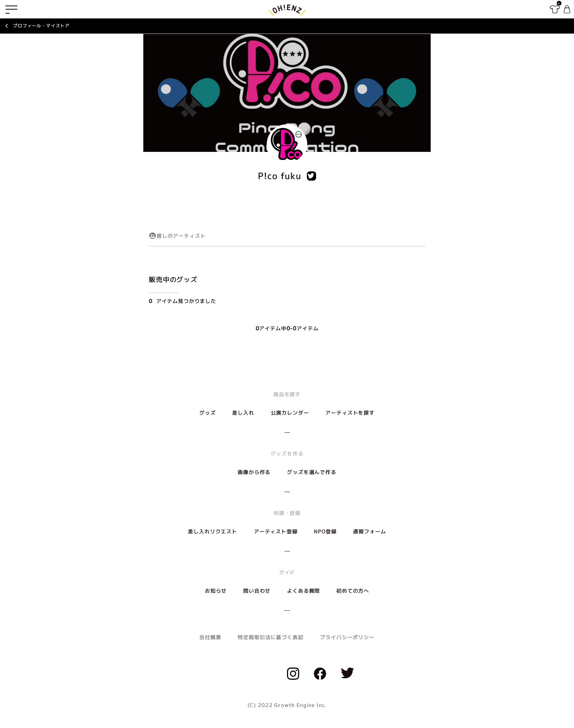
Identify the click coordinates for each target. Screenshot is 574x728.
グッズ (208, 413)
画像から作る (254, 472)
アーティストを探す (350, 413)
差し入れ (243, 413)
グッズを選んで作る (312, 472)
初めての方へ (353, 591)
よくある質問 (303, 591)
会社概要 (210, 637)
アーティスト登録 (276, 531)
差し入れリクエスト (213, 531)
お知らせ (216, 591)
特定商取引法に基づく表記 (270, 637)
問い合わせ (257, 591)
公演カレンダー (290, 413)
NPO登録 (325, 531)
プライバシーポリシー (347, 637)
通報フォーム (369, 531)
